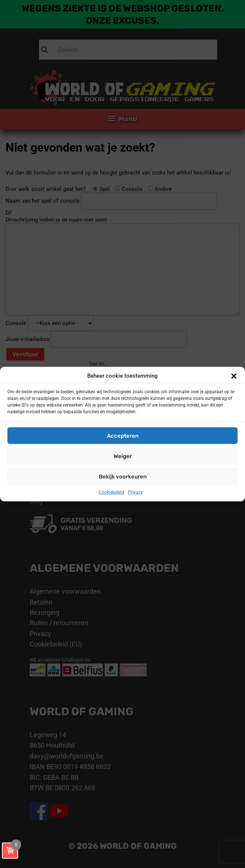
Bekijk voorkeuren (123, 476)
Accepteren (123, 435)
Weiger (123, 456)
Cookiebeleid (112, 492)
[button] (234, 376)
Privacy (135, 492)
